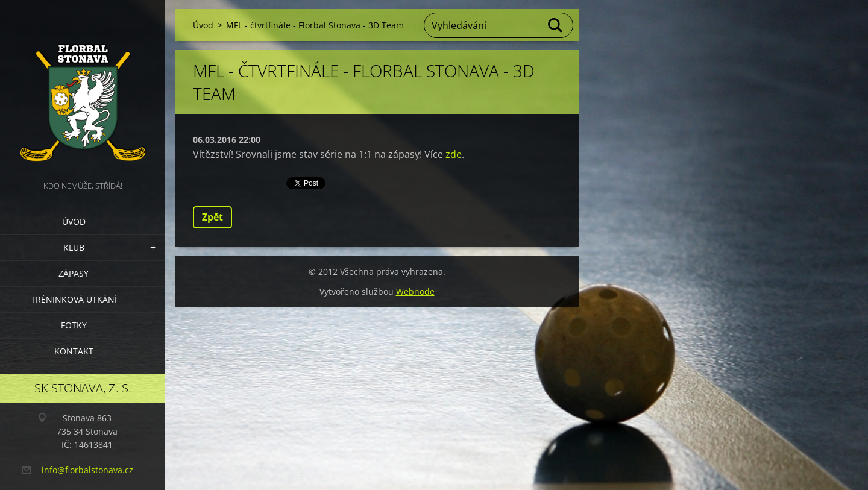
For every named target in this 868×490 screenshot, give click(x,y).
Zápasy (74, 273)
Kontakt (74, 351)
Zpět (212, 217)
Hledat (556, 25)
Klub (74, 247)
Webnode (415, 291)
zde (454, 154)
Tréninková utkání (74, 299)
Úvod (74, 221)
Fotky (74, 325)
